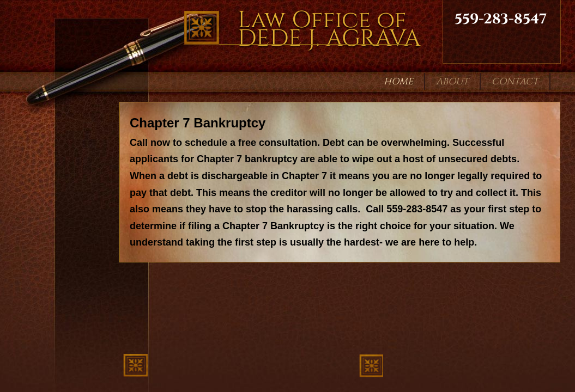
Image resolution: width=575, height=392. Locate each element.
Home (398, 81)
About (452, 81)
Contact (515, 81)
